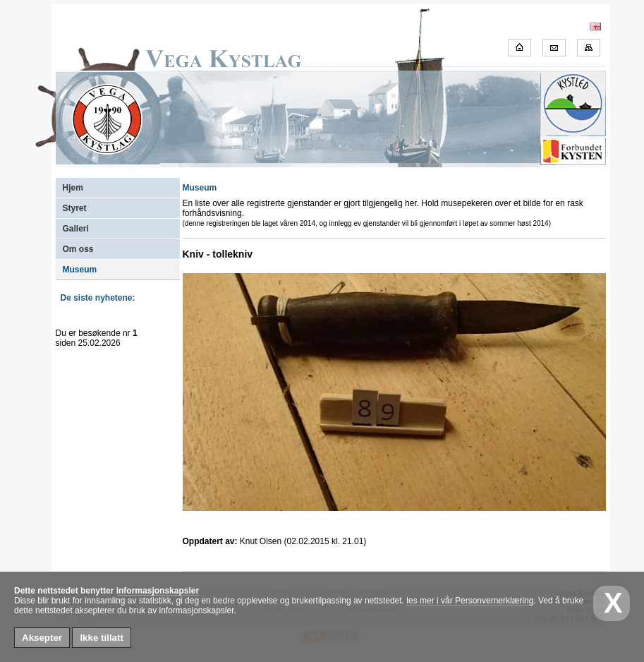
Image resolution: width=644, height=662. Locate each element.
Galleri (76, 229)
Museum (80, 270)
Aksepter (42, 638)
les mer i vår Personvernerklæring (470, 601)
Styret (75, 208)
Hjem (73, 188)
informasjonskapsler (158, 591)
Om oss (78, 249)
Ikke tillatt (101, 638)
